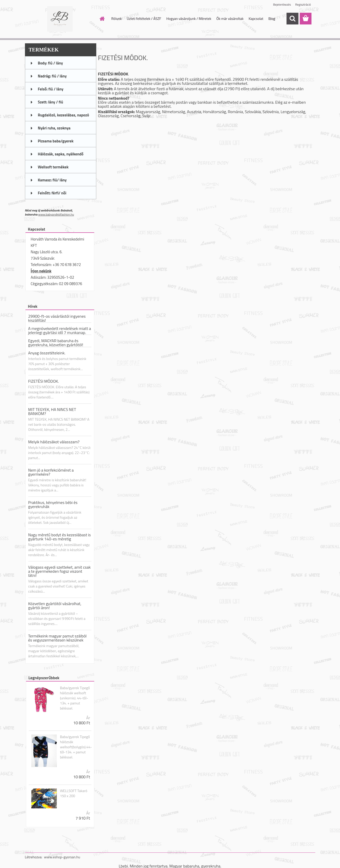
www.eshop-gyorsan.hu (62, 857)
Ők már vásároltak (230, 18)
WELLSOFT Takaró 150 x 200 (73, 793)
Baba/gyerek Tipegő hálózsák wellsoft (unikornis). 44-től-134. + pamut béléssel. (75, 698)
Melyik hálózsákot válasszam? (54, 442)
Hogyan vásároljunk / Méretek (189, 18)
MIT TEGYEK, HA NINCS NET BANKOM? (52, 411)
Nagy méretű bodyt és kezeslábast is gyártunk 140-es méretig (60, 537)
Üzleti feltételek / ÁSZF (144, 18)
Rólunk (117, 18)
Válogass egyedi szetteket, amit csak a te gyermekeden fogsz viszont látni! (59, 571)
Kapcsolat (256, 18)
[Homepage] (102, 19)
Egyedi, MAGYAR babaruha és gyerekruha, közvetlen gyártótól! (56, 343)
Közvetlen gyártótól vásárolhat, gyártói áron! (55, 606)
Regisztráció (303, 4)
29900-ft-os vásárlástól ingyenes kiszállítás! (57, 318)
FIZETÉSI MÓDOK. (44, 381)
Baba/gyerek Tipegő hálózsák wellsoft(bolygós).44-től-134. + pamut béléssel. (76, 747)
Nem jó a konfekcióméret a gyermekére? (51, 472)
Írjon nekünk (41, 271)
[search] (292, 19)
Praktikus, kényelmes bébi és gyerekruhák (53, 504)
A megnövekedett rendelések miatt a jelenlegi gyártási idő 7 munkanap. (60, 330)
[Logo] (60, 19)
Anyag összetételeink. (47, 353)
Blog (272, 18)
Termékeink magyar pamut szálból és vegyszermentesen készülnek (58, 638)
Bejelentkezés (282, 4)
